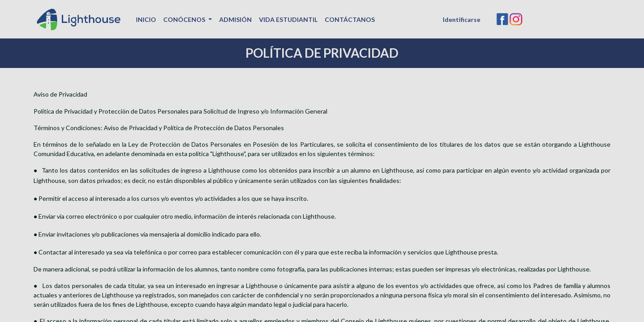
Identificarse (462, 19)
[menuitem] (146, 19)
